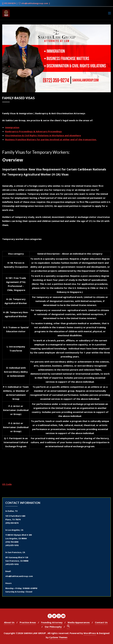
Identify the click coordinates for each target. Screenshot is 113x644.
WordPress (90, 633)
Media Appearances (79, 622)
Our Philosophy (53, 627)
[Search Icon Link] (68, 627)
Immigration (12, 127)
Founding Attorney (52, 622)
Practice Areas (28, 622)
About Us (9, 622)
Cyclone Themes (58, 637)
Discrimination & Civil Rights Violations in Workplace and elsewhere (43, 135)
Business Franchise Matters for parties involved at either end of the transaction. (51, 139)
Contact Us (101, 622)
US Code (7, 484)
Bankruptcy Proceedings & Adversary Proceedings (34, 131)
